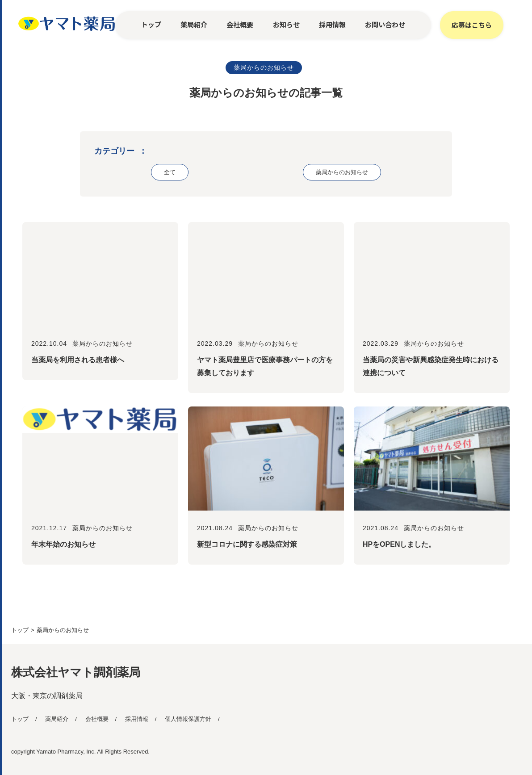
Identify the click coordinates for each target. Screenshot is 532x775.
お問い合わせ (385, 24)
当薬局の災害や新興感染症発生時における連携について (431, 366)
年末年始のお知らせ (63, 544)
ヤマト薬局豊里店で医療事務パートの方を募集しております (265, 366)
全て (170, 172)
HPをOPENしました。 (399, 544)
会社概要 (240, 24)
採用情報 (332, 24)
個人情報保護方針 (188, 719)
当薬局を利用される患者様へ (78, 360)
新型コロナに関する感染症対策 (247, 544)
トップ (151, 24)
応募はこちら (472, 25)
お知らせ (286, 24)
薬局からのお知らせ (264, 67)
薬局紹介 (194, 24)
